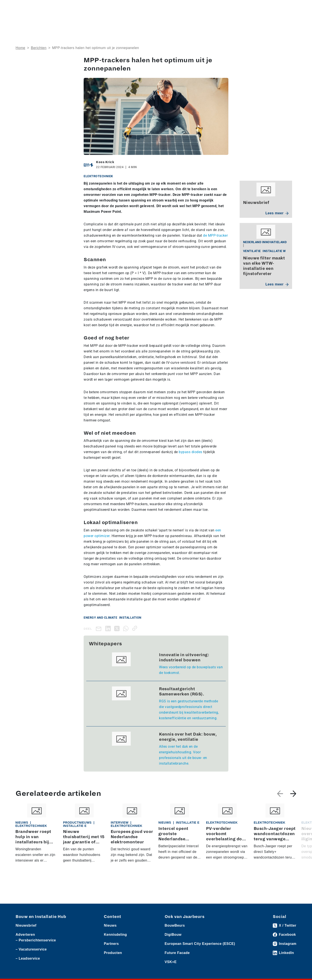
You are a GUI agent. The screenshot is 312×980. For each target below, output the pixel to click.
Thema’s (227, 20)
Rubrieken (169, 20)
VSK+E (171, 962)
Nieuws (21, 7)
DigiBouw (173, 935)
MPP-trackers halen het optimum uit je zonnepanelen (95, 48)
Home (20, 48)
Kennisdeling (258, 20)
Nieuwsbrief (287, 20)
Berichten (39, 48)
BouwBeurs (175, 925)
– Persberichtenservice (36, 940)
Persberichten (78, 7)
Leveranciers (56, 7)
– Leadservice (28, 958)
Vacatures (98, 7)
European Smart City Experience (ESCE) (200, 944)
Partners (111, 944)
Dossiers (199, 20)
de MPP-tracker (215, 235)
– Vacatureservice (31, 949)
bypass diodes (191, 452)
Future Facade (177, 953)
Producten (36, 7)
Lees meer (277, 213)
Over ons (144, 20)
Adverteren (235, 7)
